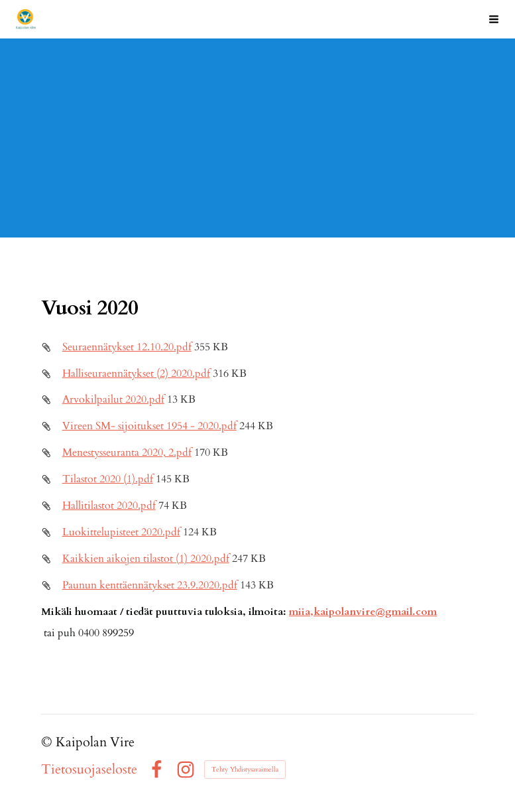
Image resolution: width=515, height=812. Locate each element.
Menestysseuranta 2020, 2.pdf (127, 453)
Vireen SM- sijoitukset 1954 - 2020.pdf (149, 426)
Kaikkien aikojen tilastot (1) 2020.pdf (146, 559)
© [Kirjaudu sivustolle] (48, 742)
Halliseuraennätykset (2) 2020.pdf (136, 374)
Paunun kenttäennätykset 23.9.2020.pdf (150, 585)
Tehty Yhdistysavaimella (245, 770)
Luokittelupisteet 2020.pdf (121, 532)
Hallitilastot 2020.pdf (109, 506)
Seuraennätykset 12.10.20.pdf (127, 347)
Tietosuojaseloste (89, 770)
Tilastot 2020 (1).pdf (108, 479)
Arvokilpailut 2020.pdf (113, 400)
